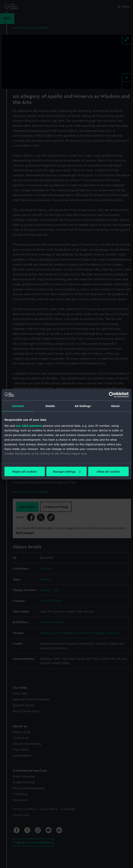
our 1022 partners (29, 426)
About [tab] (115, 406)
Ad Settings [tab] (83, 406)
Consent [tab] (18, 406)
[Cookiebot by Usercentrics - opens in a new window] (112, 395)
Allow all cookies (108, 471)
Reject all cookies (25, 471)
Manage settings (67, 471)
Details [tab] (50, 406)
